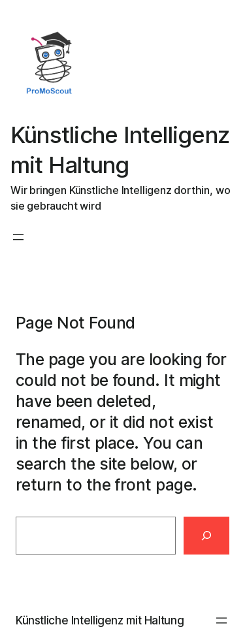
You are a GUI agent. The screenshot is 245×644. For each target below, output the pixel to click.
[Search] (206, 536)
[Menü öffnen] (18, 237)
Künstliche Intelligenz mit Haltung (100, 620)
